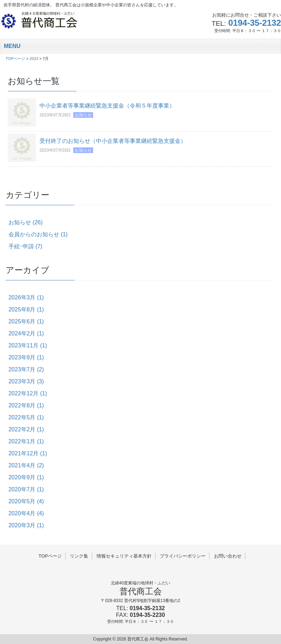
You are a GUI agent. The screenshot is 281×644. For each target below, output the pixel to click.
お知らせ (83, 115)
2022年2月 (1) (26, 429)
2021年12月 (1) (28, 453)
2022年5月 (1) (26, 417)
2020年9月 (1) (26, 477)
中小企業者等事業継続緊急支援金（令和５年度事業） (107, 106)
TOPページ (50, 556)
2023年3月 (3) (26, 381)
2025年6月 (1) (26, 321)
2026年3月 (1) (26, 297)
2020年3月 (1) (26, 525)
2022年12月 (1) (28, 393)
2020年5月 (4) (26, 501)
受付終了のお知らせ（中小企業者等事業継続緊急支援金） (113, 141)
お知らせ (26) (26, 222)
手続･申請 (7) (25, 246)
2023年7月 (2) (26, 369)
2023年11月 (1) (28, 345)
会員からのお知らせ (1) (38, 234)
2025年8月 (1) (26, 309)
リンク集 (79, 556)
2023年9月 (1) (26, 357)
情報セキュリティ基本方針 (124, 556)
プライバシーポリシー (183, 556)
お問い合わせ (228, 556)
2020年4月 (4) (26, 513)
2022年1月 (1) (26, 441)
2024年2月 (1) (26, 333)
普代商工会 (141, 591)
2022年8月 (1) (26, 405)
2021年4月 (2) (26, 465)
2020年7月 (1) (26, 489)
